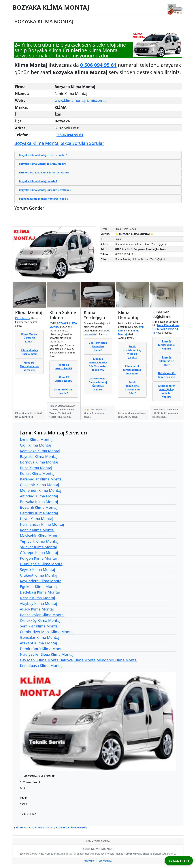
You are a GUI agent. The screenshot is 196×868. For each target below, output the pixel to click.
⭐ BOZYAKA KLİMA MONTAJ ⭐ (134, 234)
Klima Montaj (23, 318)
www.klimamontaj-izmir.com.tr (81, 100)
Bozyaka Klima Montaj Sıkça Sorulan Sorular (59, 143)
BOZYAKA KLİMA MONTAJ (51, 7)
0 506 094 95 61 (98, 65)
